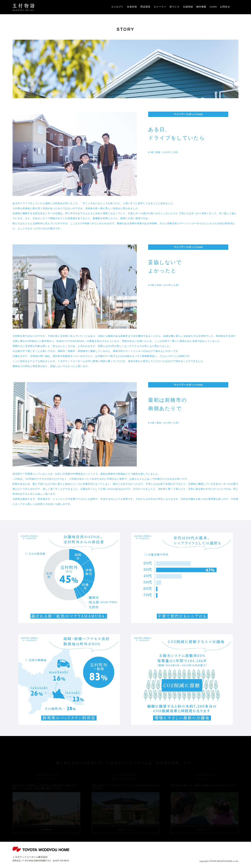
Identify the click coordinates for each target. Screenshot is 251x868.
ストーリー (160, 7)
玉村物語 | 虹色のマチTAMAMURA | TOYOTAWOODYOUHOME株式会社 (23, 7)
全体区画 (132, 7)
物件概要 (201, 7)
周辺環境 (145, 7)
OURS (213, 7)
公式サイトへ (125, 830)
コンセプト (117, 7)
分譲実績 (188, 7)
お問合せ (225, 7)
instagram (236, 7)
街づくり (175, 7)
